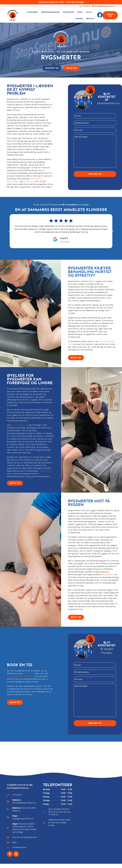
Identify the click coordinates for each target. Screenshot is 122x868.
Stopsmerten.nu (20, 428)
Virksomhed (68, 12)
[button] (9, 233)
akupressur (37, 180)
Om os (89, 12)
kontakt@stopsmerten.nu (20, 680)
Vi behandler (32, 12)
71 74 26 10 (29, 677)
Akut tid (90, 18)
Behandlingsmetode (50, 12)
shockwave (29, 183)
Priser (80, 12)
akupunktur (13, 183)
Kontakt (79, 18)
